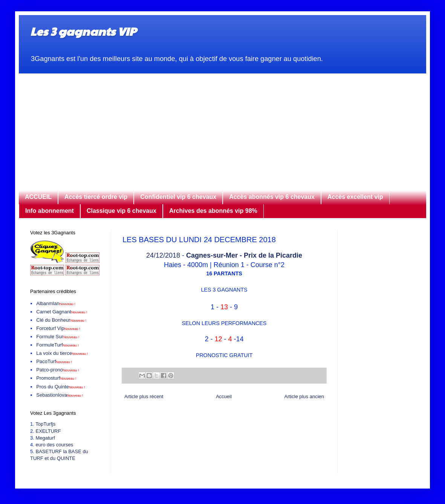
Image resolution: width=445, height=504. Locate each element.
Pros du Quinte (60, 387)
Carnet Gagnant (62, 312)
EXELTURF (48, 431)
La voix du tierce (62, 353)
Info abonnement (50, 211)
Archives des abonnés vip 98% (213, 211)
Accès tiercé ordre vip (96, 197)
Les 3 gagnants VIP (83, 31)
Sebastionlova (60, 395)
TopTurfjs (45, 424)
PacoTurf (54, 361)
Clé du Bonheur (61, 320)
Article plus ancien (304, 396)
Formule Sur (58, 337)
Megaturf (45, 438)
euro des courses (54, 445)
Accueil (224, 396)
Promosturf (56, 378)
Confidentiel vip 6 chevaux (178, 197)
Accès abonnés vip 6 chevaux (272, 197)
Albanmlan (56, 303)
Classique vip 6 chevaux (122, 211)
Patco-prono (57, 370)
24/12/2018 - (224, 255)
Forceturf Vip (58, 328)
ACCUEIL (38, 197)
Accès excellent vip (355, 197)
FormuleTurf (57, 345)
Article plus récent (144, 396)
